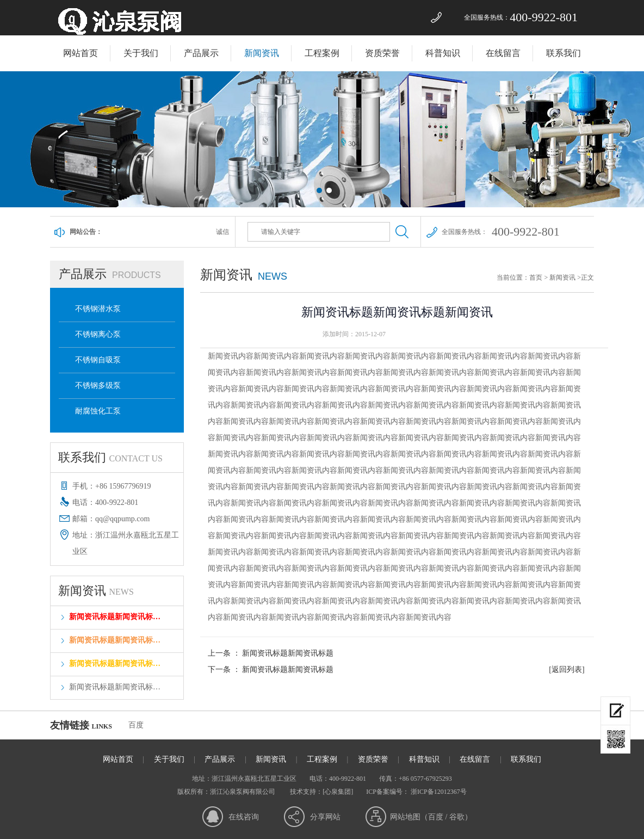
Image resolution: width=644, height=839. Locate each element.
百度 (136, 725)
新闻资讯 (262, 53)
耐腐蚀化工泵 (98, 411)
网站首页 (81, 53)
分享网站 (325, 817)
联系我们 (563, 53)
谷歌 (457, 817)
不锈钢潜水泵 (98, 309)
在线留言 (503, 53)
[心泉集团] (338, 792)
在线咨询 (244, 817)
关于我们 (141, 53)
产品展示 (201, 53)
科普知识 (443, 53)
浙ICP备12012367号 (438, 792)
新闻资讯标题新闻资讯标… (115, 617)
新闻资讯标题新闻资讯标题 (288, 653)
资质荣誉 (382, 53)
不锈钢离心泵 (98, 334)
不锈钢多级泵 (98, 385)
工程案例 (322, 53)
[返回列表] (566, 670)
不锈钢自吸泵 (98, 360)
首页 (536, 277)
